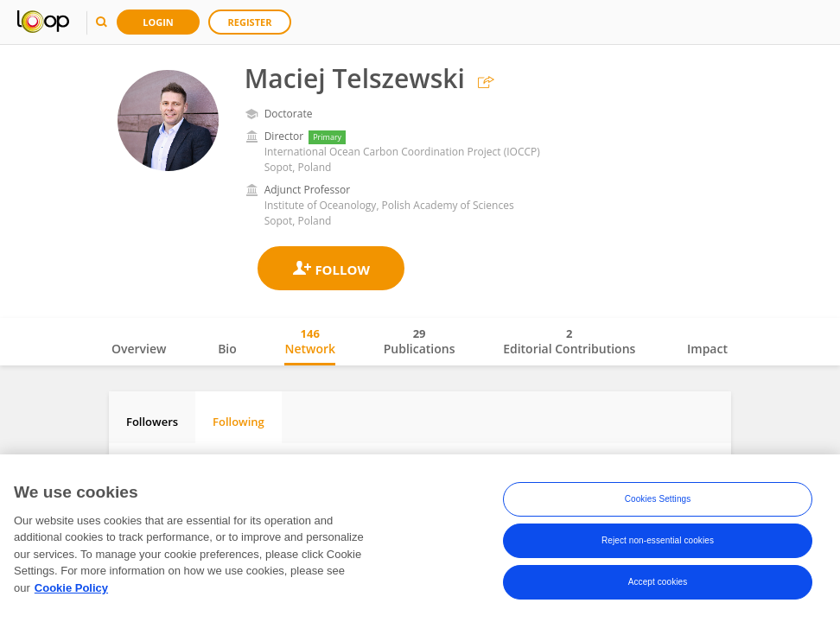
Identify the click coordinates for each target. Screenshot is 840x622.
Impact (707, 349)
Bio (227, 349)
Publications (420, 341)
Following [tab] (239, 422)
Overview (139, 349)
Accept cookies (658, 586)
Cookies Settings (658, 503)
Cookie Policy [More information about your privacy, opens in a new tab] (71, 592)
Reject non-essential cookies (658, 545)
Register (250, 22)
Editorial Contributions (569, 341)
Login (158, 22)
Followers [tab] (152, 422)
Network (310, 341)
